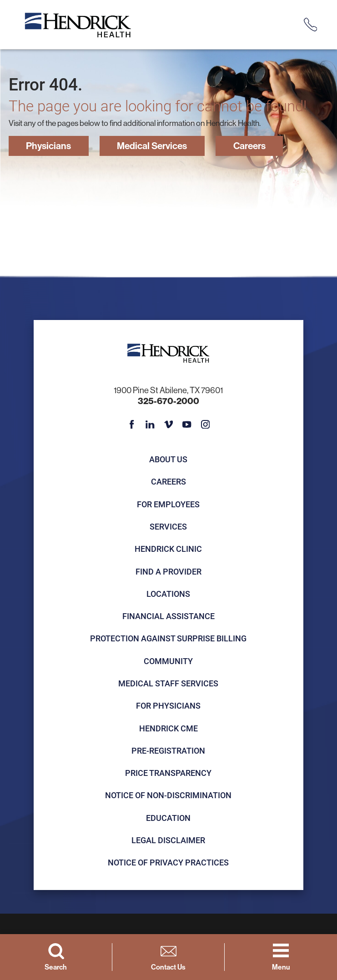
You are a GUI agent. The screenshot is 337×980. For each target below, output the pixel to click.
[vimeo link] (169, 425)
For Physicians (168, 706)
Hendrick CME (168, 729)
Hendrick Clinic (168, 549)
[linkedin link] (150, 425)
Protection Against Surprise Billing (168, 639)
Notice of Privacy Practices (168, 863)
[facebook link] (132, 425)
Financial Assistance (168, 616)
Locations (168, 594)
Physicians (49, 146)
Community (168, 661)
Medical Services (156, 146)
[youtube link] (187, 425)
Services (168, 527)
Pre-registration (168, 751)
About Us (168, 460)
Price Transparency (168, 773)
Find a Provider (168, 572)
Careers (257, 146)
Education (168, 818)
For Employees (168, 505)
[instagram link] (206, 425)
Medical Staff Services (168, 684)
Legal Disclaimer (168, 840)
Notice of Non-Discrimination (168, 796)
